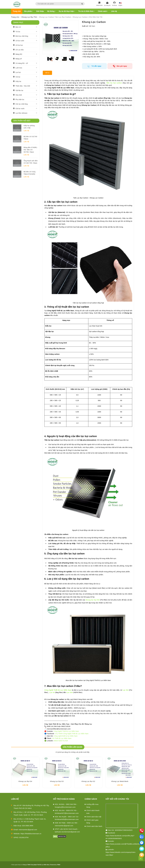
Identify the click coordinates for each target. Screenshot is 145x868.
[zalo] (142, 837)
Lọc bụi (18, 72)
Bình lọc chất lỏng (22, 36)
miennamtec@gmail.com (28, 830)
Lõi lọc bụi (19, 45)
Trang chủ (17, 11)
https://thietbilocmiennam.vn (31, 834)
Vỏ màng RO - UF (22, 63)
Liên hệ (114, 11)
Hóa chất (19, 95)
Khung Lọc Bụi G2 (88, 781)
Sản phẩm (28, 11)
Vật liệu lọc (19, 90)
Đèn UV (18, 27)
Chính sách (103, 11)
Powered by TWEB (55, 865)
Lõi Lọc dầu (20, 50)
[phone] (142, 831)
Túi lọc (18, 32)
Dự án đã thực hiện (67, 11)
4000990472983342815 (124, 830)
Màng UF (19, 59)
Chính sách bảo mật (94, 817)
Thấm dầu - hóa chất (23, 86)
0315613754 (24, 837)
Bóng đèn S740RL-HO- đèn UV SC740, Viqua (31, 150)
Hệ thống (51, 11)
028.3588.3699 (28, 826)
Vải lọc (18, 77)
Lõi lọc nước (20, 41)
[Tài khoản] (114, 4)
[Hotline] (99, 4)
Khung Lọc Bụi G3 (57, 781)
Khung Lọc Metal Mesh (120, 781)
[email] (142, 843)
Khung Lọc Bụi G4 (25, 781)
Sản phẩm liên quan (73, 747)
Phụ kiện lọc (20, 99)
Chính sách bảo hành (94, 826)
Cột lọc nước (20, 109)
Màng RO (19, 54)
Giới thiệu (40, 11)
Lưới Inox (19, 68)
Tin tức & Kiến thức (86, 11)
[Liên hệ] (142, 855)
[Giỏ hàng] (107, 4)
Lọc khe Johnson (21, 113)
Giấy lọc (18, 81)
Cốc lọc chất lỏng (22, 104)
